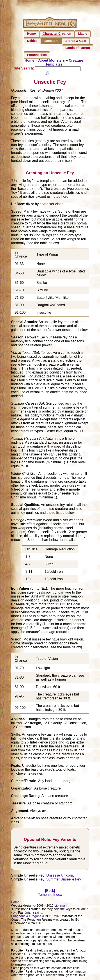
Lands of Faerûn (78, 48)
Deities (32, 41)
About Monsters (52, 60)
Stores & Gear (76, 41)
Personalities (37, 55)
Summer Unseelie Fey (63, 880)
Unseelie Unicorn (60, 876)
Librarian (61, 906)
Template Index (50, 895)
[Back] (50, 891)
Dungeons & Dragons (26, 916)
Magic (83, 34)
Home (31, 34)
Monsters (51, 41)
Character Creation (57, 34)
